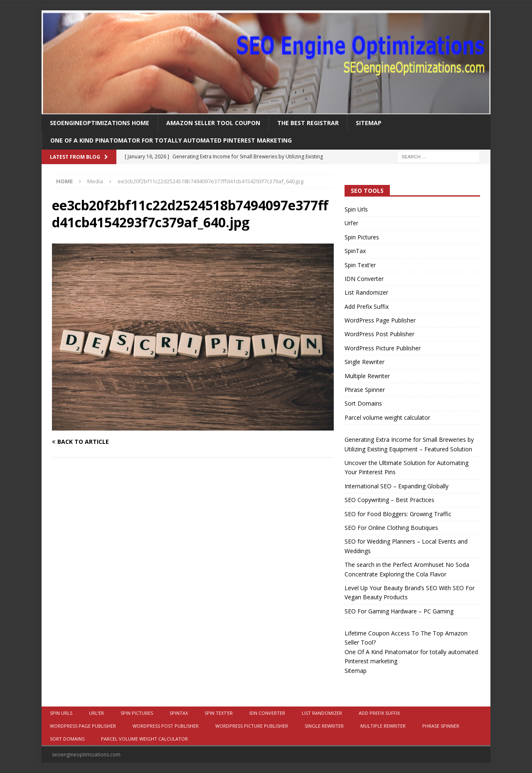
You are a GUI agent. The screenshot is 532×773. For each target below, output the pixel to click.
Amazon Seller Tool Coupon (213, 123)
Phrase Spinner (365, 390)
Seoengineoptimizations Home (100, 123)
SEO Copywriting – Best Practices (389, 500)
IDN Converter (364, 279)
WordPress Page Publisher (380, 320)
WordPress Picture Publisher (383, 348)
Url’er (351, 223)
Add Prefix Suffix (367, 306)
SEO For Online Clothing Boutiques (391, 528)
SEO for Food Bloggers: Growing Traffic (398, 514)
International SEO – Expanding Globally (397, 486)
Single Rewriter (365, 362)
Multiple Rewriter (367, 376)
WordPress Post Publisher (379, 334)
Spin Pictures (362, 237)
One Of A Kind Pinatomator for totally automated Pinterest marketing (171, 140)
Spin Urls (356, 209)
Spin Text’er (360, 265)
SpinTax (355, 251)
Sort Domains (363, 403)
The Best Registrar (308, 123)
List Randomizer (366, 292)
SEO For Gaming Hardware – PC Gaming (399, 611)
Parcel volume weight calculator (387, 417)
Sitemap (369, 123)
